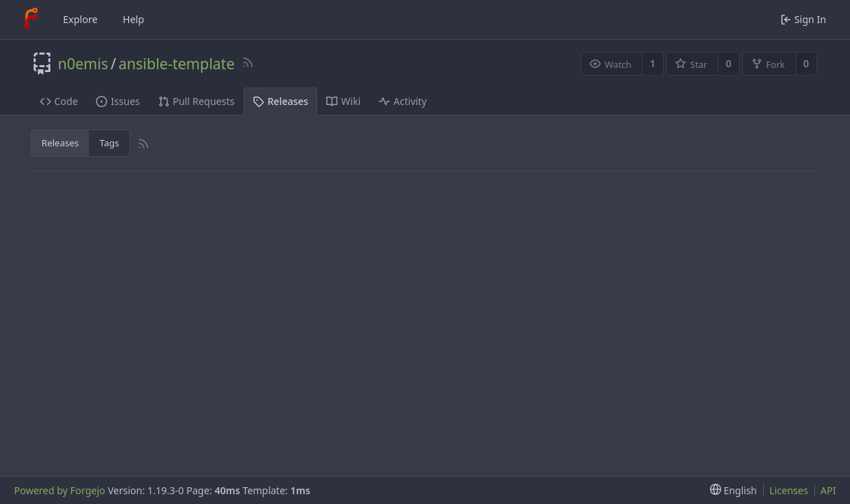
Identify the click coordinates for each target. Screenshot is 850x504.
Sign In (803, 19)
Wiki (343, 101)
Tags (109, 143)
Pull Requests (196, 101)
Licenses (789, 490)
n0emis (83, 64)
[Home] (31, 20)
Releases (280, 101)
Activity (403, 101)
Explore (80, 19)
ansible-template (176, 64)
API (828, 490)
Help (133, 19)
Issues (118, 101)
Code (59, 101)
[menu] (731, 490)
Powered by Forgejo (60, 490)
